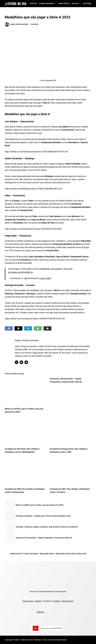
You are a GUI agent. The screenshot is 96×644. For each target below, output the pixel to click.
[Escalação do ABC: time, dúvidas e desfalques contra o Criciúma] (70, 471)
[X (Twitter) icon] (22, 362)
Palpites (77, 4)
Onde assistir (64, 3)
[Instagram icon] (27, 362)
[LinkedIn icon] (18, 362)
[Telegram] (28, 328)
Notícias (33, 3)
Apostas (86, 3)
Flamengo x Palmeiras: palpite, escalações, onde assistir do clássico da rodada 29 (47, 527)
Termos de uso (67, 601)
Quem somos (28, 601)
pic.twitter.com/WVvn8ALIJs (20, 272)
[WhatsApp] (38, 328)
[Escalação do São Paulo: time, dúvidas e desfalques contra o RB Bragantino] (26, 431)
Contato (38, 601)
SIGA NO (41, 612)
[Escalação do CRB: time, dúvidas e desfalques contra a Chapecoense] (26, 471)
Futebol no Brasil (48, 4)
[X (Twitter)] (18, 328)
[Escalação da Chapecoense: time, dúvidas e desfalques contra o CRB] (70, 431)
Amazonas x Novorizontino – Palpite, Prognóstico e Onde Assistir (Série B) (44, 538)
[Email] (47, 328)
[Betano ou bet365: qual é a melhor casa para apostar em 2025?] (26, 391)
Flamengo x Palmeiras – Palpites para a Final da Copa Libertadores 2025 (43, 516)
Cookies (57, 601)
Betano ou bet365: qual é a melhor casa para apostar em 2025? (40, 505)
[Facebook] (9, 328)
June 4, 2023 (46, 278)
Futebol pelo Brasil (31, 554)
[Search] (90, 4)
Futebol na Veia (16, 554)
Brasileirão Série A (47, 554)
